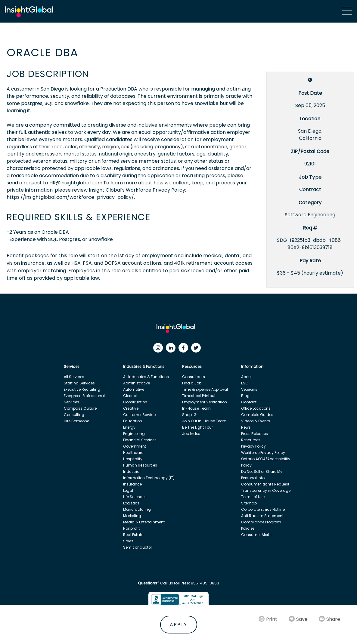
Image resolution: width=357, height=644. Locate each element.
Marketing (132, 516)
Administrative (137, 383)
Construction (135, 402)
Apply (179, 625)
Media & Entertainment (144, 522)
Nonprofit (131, 528)
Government (135, 446)
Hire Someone (76, 421)
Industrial (132, 471)
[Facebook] (185, 349)
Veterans (249, 389)
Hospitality (133, 459)
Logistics (131, 503)
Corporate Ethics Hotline (263, 509)
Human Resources (140, 465)
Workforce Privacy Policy (263, 453)
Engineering (134, 434)
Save (302, 619)
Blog (245, 396)
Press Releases (255, 434)
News (246, 427)
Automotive (134, 389)
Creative (131, 408)
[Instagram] (160, 349)
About (247, 377)
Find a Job (192, 383)
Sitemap (249, 503)
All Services (74, 377)
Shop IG (189, 415)
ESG (245, 383)
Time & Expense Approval (205, 389)
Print (272, 619)
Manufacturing (137, 509)
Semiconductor (138, 547)
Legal (128, 490)
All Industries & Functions (146, 377)
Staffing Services (79, 383)
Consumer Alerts (256, 535)
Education (133, 421)
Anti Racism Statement (262, 516)
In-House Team (196, 408)
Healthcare (133, 453)
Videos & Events (256, 421)
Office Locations (256, 408)
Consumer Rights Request (265, 484)
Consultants (194, 377)
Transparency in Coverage (266, 490)
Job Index (191, 434)
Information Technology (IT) (149, 478)
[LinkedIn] (172, 349)
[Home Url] (29, 12)
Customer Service (139, 415)
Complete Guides (257, 415)
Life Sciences (135, 497)
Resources (251, 440)
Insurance (132, 484)
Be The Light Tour (197, 427)
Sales (128, 541)
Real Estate (133, 535)
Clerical (130, 396)
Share (333, 619)
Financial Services (140, 440)
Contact (249, 402)
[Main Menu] (347, 11)
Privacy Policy (253, 446)
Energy (129, 427)
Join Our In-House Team (204, 421)
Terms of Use (253, 497)
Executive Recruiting (82, 389)
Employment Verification (205, 402)
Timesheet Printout (199, 396)
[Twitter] (197, 349)
